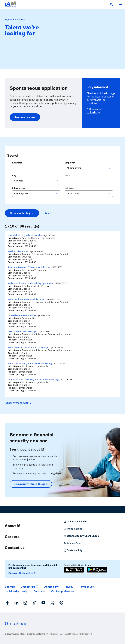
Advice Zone (72, 543)
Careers (12, 537)
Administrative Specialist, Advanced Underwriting (33, 380)
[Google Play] (97, 570)
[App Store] (74, 570)
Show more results (18, 403)
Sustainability (73, 550)
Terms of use (86, 587)
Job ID (68, 175)
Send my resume (25, 117)
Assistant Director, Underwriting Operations (30, 283)
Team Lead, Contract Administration (26, 299)
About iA (13, 526)
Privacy (69, 587)
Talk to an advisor (75, 522)
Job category (19, 188)
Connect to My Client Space (81, 536)
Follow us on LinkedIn (94, 111)
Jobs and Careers (15, 19)
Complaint (39, 591)
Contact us (15, 548)
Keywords (17, 163)
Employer (70, 163)
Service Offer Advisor (19, 251)
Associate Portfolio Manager (22, 331)
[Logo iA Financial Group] (11, 6)
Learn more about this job (31, 484)
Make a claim (73, 529)
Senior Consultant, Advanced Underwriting (30, 363)
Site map (10, 587)
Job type (69, 188)
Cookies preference (63, 591)
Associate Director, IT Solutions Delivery (28, 267)
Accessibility (51, 587)
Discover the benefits (22, 573)
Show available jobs (22, 213)
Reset (48, 213)
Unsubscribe (28, 587)
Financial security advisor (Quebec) (26, 235)
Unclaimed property (16, 591)
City (14, 175)
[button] (112, 4)
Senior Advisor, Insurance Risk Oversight (29, 347)
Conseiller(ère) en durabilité (22, 315)
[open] (121, 4)
